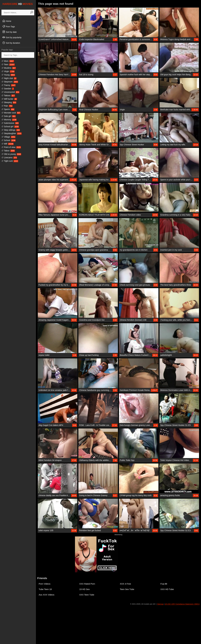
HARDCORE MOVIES (18, 4)
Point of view (11, 147)
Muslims (9, 68)
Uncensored (10, 92)
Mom (8, 61)
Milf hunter (9, 99)
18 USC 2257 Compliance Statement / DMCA (182, 604)
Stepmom (10, 82)
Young (8, 75)
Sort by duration (11, 43)
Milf (8, 144)
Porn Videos (45, 584)
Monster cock (11, 113)
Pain (7, 106)
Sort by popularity (12, 37)
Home (7, 21)
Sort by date (9, 32)
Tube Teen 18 (45, 589)
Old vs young (11, 154)
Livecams (9, 158)
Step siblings (11, 130)
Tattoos (8, 95)
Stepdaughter (12, 133)
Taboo (8, 151)
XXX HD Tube (167, 589)
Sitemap (160, 604)
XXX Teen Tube (87, 595)
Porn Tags (9, 26)
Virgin (8, 71)
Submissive (10, 123)
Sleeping (9, 102)
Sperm (8, 109)
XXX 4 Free (125, 584)
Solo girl (9, 116)
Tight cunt (10, 161)
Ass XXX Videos (47, 595)
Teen (8, 64)
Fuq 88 (164, 584)
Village (8, 137)
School (9, 140)
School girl (10, 127)
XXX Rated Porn (87, 584)
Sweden (8, 89)
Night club (9, 78)
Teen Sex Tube (127, 589)
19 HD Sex (85, 589)
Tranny (9, 85)
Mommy (9, 120)
